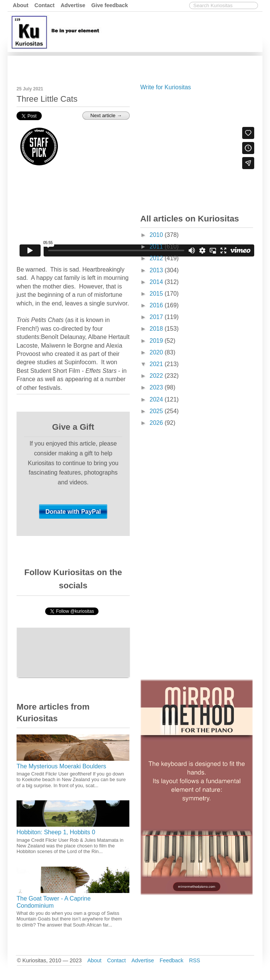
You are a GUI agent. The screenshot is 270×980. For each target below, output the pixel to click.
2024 (157, 399)
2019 (157, 341)
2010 (157, 235)
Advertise (73, 5)
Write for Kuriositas (166, 87)
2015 (157, 294)
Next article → (106, 115)
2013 (157, 270)
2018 (157, 329)
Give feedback (110, 5)
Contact (45, 5)
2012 (157, 258)
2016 (157, 305)
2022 (157, 376)
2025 (157, 411)
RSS (195, 960)
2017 (157, 317)
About (21, 5)
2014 (157, 282)
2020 (157, 352)
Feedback (171, 960)
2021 (157, 364)
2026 (157, 423)
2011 (157, 247)
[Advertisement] (197, 151)
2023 (157, 387)
